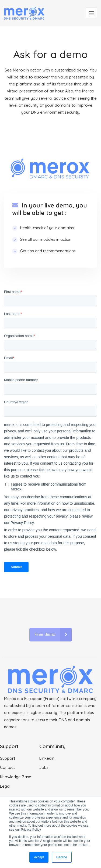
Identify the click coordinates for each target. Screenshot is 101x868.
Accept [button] (39, 857)
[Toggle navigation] (91, 13)
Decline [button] (62, 857)
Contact (7, 767)
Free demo (53, 635)
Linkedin (47, 758)
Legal (5, 786)
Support (8, 758)
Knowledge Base (16, 777)
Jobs (44, 767)
